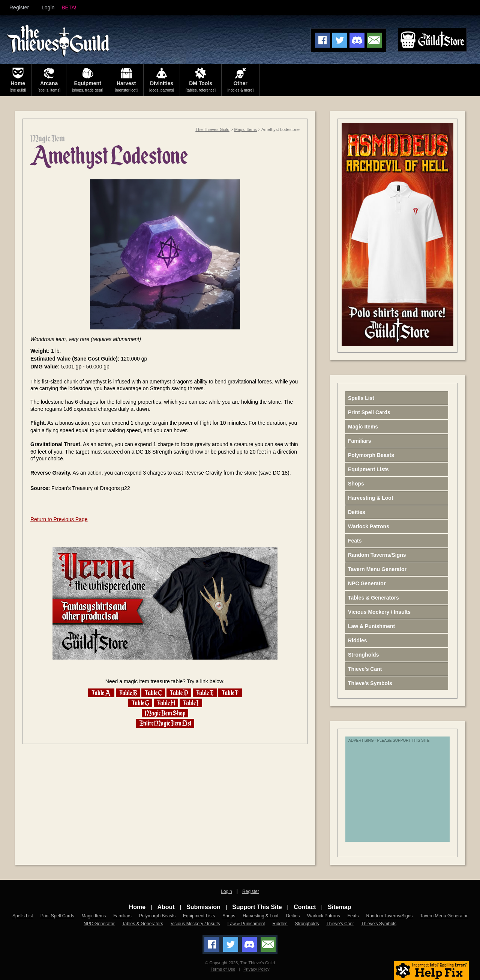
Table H (166, 703)
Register (19, 8)
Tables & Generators (373, 598)
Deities (357, 512)
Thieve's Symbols (370, 683)
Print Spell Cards (369, 412)
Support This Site (257, 907)
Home (137, 907)
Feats (355, 541)
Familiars (359, 441)
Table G (140, 703)
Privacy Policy (256, 969)
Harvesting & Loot (371, 498)
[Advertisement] (407, 793)
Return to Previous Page (59, 519)
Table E (205, 693)
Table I (191, 703)
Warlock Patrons (369, 526)
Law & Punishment (371, 626)
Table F (230, 693)
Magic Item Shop (165, 713)
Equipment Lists (368, 469)
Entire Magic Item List (165, 723)
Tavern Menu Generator (377, 569)
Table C (153, 693)
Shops (356, 484)
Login (48, 8)
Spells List (361, 398)
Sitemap (339, 907)
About (166, 907)
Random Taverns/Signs (377, 555)
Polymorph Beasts (371, 455)
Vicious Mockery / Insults (379, 612)
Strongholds (363, 655)
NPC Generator (367, 583)
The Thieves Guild (212, 129)
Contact (305, 907)
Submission (203, 907)
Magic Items (246, 129)
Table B (128, 693)
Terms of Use (223, 969)
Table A (101, 693)
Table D (179, 693)
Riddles (358, 640)
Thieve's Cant (365, 669)
